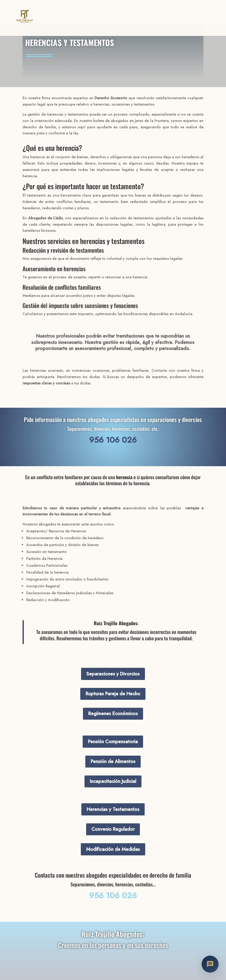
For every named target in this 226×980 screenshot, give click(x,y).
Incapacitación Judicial (113, 781)
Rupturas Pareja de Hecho (113, 694)
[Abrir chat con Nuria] (210, 964)
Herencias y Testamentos (113, 809)
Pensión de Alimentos (113, 761)
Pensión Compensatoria (113, 742)
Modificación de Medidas (113, 849)
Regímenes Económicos (113, 714)
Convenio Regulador (113, 829)
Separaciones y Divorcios (113, 674)
